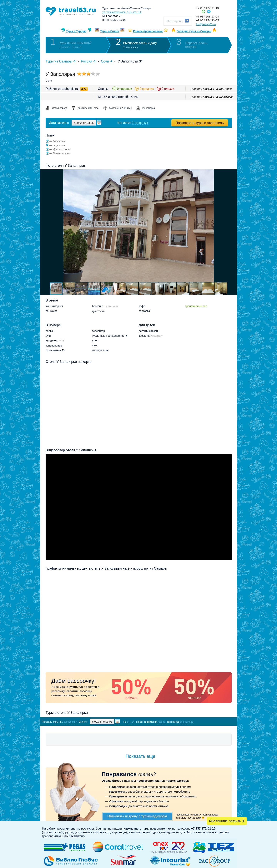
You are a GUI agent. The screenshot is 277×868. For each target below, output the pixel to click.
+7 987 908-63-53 (207, 16)
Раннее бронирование (148, 31)
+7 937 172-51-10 (207, 8)
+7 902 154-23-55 (207, 20)
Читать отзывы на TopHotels (211, 89)
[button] (234, 226)
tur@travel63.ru (206, 24)
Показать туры (211, 722)
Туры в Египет (110, 31)
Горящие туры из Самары (194, 31)
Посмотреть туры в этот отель (200, 123)
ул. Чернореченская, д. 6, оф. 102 (122, 12)
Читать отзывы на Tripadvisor (212, 97)
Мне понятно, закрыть (225, 821)
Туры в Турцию (76, 31)
